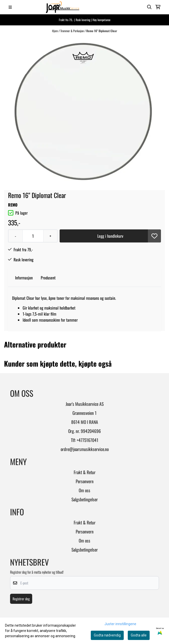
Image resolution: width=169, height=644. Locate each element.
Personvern (85, 481)
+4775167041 (88, 440)
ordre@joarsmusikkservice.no (85, 449)
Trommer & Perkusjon (72, 31)
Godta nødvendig (107, 635)
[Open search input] (149, 7)
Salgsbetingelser (85, 499)
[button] (154, 236)
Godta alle (139, 635)
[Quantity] (33, 236)
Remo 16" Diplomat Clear (102, 31)
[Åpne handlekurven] (158, 7)
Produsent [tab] (48, 278)
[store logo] (63, 7)
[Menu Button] (10, 7)
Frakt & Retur (85, 472)
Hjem (55, 31)
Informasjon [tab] (24, 278)
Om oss (84, 490)
